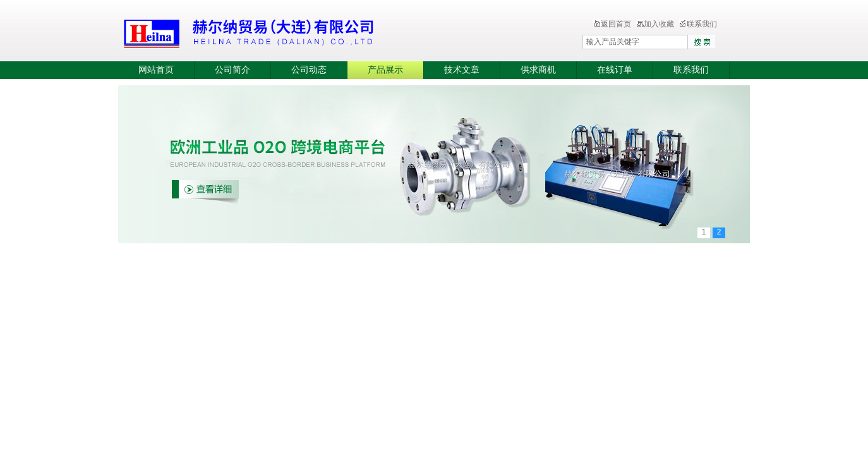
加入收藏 (655, 24)
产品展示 (385, 70)
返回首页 (612, 24)
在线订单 (615, 70)
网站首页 (156, 70)
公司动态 (309, 70)
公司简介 (232, 70)
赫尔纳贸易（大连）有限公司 (323, 32)
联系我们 (698, 24)
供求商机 (538, 70)
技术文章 (462, 70)
